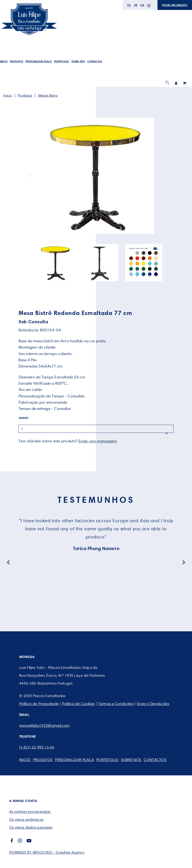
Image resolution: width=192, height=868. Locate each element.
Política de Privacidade (39, 704)
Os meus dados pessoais (31, 827)
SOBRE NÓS (78, 61)
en (142, 5)
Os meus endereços (26, 819)
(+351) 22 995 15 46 (37, 747)
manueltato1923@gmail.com (44, 725)
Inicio (4, 61)
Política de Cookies (78, 704)
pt (149, 5)
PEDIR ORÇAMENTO (175, 5)
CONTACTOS (95, 61)
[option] (96, 176)
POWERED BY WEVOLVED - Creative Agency (47, 852)
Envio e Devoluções (153, 704)
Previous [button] (30, 176)
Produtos (17, 61)
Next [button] (162, 176)
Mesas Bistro (48, 95)
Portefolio (61, 61)
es (129, 5)
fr (136, 5)
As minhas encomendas (30, 812)
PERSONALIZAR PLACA (39, 61)
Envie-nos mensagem (98, 441)
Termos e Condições (116, 704)
